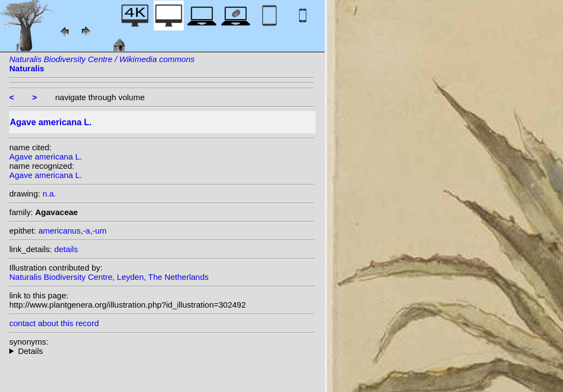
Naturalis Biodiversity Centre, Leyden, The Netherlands (109, 277)
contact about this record (54, 323)
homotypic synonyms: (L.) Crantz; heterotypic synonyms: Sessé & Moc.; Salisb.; (162, 351)
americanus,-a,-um (72, 231)
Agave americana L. (46, 157)
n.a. (49, 194)
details (66, 249)
